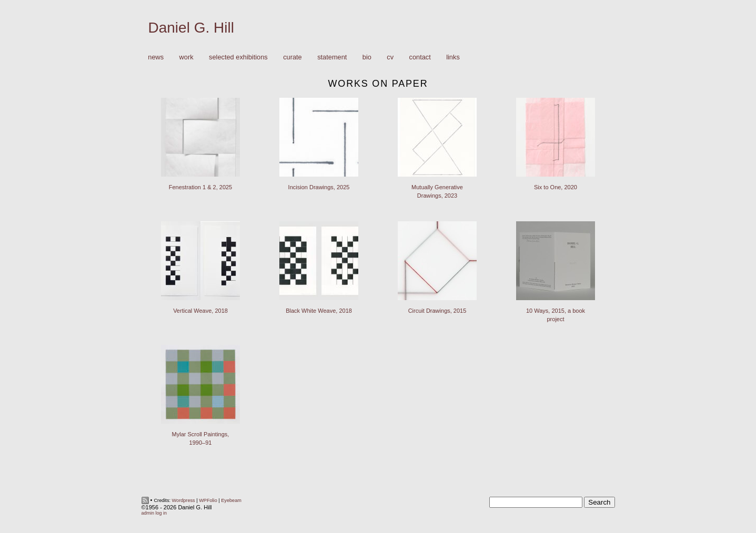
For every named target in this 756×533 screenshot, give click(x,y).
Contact (420, 57)
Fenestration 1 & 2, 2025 (200, 187)
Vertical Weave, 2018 (200, 311)
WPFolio (208, 500)
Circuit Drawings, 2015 (437, 311)
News (156, 57)
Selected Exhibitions (238, 57)
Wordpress (184, 500)
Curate (293, 57)
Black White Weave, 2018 (319, 311)
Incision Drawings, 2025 (319, 187)
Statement (332, 57)
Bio (367, 57)
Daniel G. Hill (191, 28)
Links (453, 57)
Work (184, 58)
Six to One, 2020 (556, 187)
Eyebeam (231, 500)
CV (390, 57)
